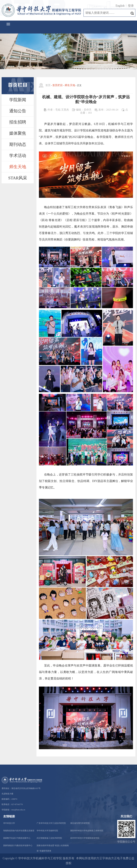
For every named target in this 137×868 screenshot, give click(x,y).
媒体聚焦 (18, 133)
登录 (131, 6)
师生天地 (18, 167)
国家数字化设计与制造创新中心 (17, 838)
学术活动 (18, 156)
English (120, 6)
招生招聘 (18, 122)
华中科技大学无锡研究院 (47, 831)
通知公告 (18, 111)
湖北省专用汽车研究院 (80, 823)
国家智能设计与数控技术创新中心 (18, 846)
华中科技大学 (9, 823)
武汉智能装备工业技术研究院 (49, 838)
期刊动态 (18, 144)
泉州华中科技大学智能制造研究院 (85, 838)
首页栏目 (58, 85)
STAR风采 (18, 178)
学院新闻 (18, 100)
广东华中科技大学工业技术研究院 (51, 823)
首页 (48, 85)
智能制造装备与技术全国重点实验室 (19, 831)
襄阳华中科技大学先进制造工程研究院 (87, 831)
